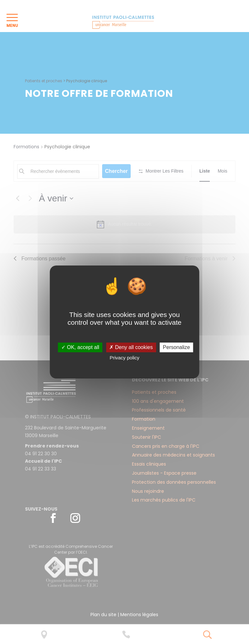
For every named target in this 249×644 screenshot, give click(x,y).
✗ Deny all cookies (131, 347)
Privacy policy (124, 358)
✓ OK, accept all (80, 347)
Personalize (176, 347)
